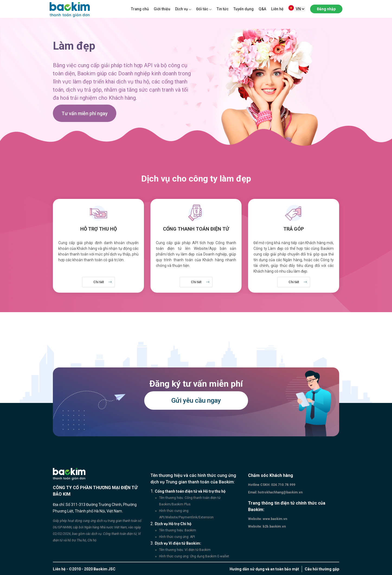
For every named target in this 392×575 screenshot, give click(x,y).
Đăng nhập (326, 9)
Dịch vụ (181, 9)
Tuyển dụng (244, 9)
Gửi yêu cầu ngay (196, 400)
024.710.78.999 (283, 485)
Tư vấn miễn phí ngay (85, 113)
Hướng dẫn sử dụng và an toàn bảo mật (264, 569)
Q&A (262, 9)
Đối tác (202, 9)
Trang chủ (140, 9)
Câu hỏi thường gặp (322, 569)
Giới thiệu (162, 9)
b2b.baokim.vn (274, 526)
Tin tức (223, 9)
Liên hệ (277, 9)
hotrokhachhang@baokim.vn (280, 492)
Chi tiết (99, 282)
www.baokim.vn (274, 519)
